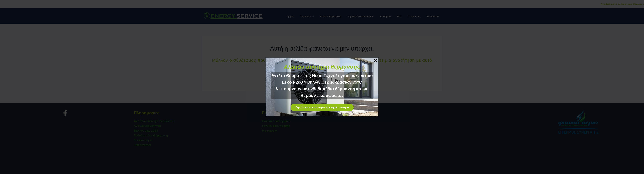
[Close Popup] (376, 61)
